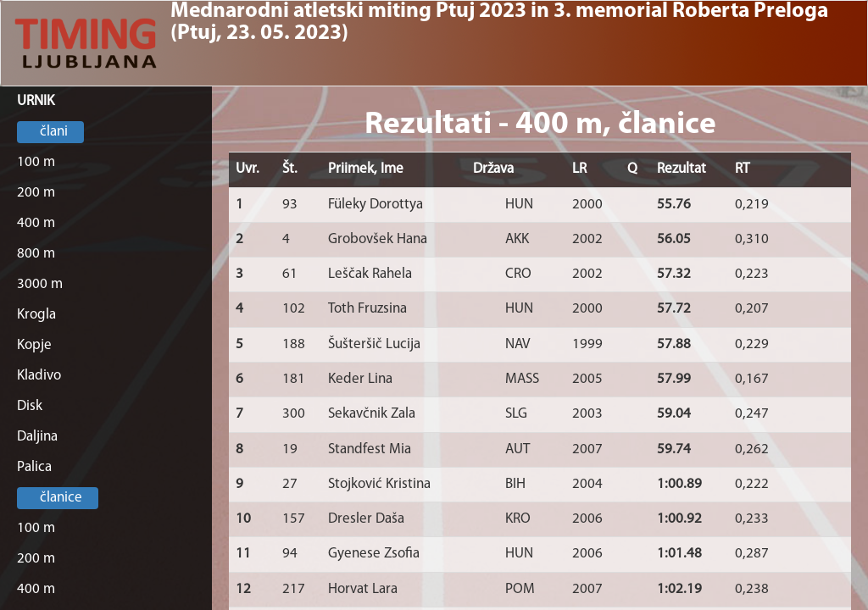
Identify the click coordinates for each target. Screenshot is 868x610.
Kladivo (39, 376)
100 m (36, 162)
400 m (36, 223)
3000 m (40, 284)
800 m (36, 254)
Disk (30, 406)
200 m (36, 193)
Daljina (37, 437)
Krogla (36, 315)
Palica (34, 467)
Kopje (34, 345)
